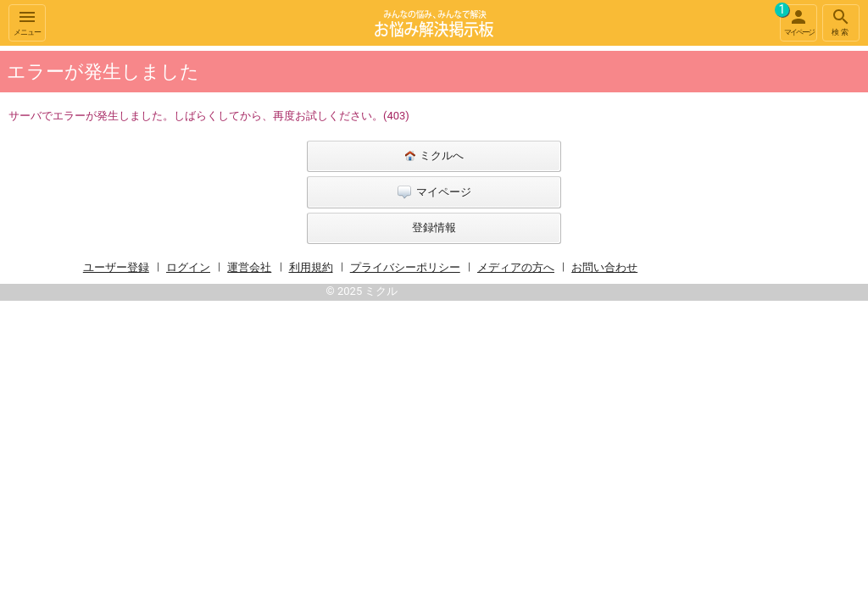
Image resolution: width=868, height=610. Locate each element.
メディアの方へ (516, 267)
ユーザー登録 (116, 267)
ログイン (188, 267)
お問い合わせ (604, 267)
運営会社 (249, 267)
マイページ (797, 20)
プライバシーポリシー (405, 267)
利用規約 (311, 267)
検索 (841, 22)
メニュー (27, 22)
